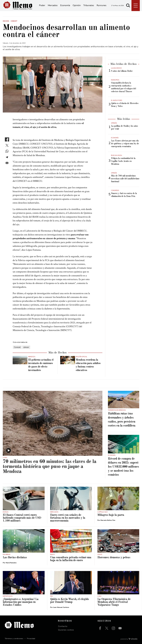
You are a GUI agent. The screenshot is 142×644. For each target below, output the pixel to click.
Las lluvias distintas (15, 557)
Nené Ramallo (11, 563)
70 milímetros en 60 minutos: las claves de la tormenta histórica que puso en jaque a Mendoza (50, 467)
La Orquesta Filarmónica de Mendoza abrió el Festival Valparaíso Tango (114, 602)
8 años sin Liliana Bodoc (122, 71)
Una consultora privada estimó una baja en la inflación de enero (71, 559)
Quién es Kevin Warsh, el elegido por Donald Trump (70, 601)
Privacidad (31, 639)
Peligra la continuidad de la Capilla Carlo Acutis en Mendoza (123, 161)
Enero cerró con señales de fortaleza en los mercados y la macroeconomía (68, 518)
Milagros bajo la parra (111, 515)
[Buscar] (128, 6)
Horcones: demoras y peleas (114, 557)
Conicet (17, 347)
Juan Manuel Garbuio (61, 607)
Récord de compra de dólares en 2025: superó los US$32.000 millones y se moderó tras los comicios (123, 467)
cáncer (26, 347)
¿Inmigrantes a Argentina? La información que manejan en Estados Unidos (21, 602)
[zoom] (53, 85)
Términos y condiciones (14, 639)
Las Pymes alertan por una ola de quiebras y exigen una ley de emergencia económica (125, 144)
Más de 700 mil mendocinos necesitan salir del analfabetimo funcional (125, 179)
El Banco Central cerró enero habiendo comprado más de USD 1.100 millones (22, 518)
